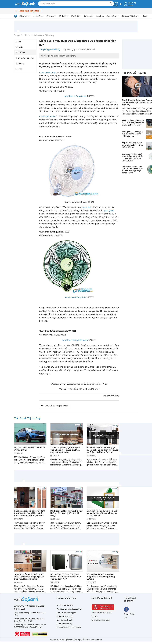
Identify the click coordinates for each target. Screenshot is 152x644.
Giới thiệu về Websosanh (102, 613)
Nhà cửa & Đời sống (129, 16)
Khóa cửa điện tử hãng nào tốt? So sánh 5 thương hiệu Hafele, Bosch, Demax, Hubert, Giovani (30, 513)
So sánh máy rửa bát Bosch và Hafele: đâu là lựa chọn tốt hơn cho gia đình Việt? (66, 577)
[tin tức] (16, 16)
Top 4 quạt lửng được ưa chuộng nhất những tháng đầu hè (132, 145)
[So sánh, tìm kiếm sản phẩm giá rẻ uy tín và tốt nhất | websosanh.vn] (25, 4)
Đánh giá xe (112, 16)
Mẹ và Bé (75, 16)
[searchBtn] (111, 4)
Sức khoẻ (100, 16)
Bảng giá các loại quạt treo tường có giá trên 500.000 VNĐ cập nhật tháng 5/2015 (132, 157)
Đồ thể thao (64, 16)
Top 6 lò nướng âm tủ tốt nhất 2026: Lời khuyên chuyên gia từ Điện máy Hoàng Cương (29, 577)
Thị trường (49, 35)
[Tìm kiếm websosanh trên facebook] (126, 609)
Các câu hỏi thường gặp (67, 613)
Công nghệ (24, 16)
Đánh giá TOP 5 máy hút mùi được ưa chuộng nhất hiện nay (133, 134)
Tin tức (28, 35)
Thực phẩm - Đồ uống (25, 58)
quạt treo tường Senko (75, 96)
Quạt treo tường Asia (76, 297)
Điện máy (50, 16)
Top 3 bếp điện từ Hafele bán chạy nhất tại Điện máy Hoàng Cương (101, 577)
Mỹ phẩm (20, 47)
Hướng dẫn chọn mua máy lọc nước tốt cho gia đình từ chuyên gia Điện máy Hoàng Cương (103, 450)
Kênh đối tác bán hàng (101, 620)
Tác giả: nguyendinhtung (50, 50)
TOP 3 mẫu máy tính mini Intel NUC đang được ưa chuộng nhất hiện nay (133, 123)
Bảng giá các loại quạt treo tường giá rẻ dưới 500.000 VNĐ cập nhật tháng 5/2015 (133, 169)
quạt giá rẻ (109, 210)
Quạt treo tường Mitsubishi (75, 340)
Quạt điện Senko (47, 116)
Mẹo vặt (19, 69)
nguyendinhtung (111, 395)
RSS (126, 618)
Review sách (89, 16)
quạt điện (87, 207)
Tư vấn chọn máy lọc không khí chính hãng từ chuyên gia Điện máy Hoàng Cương (65, 450)
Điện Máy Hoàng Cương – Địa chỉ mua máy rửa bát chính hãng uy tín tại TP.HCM (102, 513)
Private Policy (129, 614)
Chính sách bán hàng (65, 616)
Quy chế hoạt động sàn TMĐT (69, 627)
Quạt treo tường (47, 72)
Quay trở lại (57, 406)
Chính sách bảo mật (65, 624)
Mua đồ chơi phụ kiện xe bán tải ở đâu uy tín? (29, 449)
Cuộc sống (38, 16)
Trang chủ (18, 35)
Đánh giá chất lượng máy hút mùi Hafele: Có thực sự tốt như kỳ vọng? (66, 513)
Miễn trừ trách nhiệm (65, 620)
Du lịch (19, 42)
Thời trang (20, 63)
